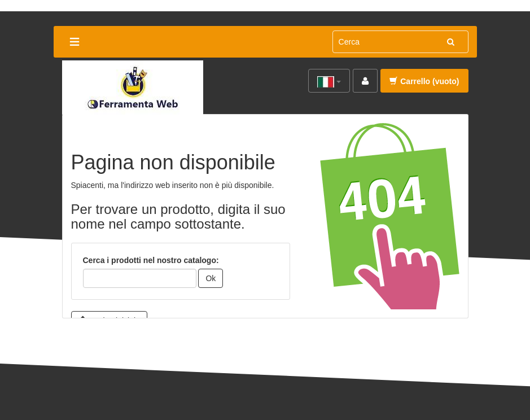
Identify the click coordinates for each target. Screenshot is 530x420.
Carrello (424, 81)
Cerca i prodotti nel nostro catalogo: (151, 260)
